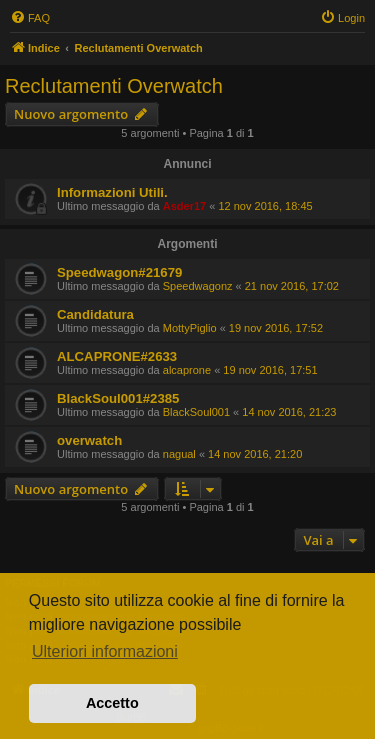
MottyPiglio (190, 328)
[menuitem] (30, 18)
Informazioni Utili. (112, 192)
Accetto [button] (112, 703)
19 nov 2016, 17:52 (276, 328)
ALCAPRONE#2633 (117, 356)
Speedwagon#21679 (119, 272)
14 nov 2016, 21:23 (289, 412)
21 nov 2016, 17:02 (292, 286)
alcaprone (187, 370)
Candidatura (95, 314)
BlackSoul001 (196, 412)
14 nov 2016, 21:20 (255, 454)
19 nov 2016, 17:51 (270, 370)
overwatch (89, 440)
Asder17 (184, 206)
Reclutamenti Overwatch (114, 86)
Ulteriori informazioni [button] (105, 651)
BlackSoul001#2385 (118, 398)
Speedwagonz (198, 286)
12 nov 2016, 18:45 (265, 206)
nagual (179, 454)
